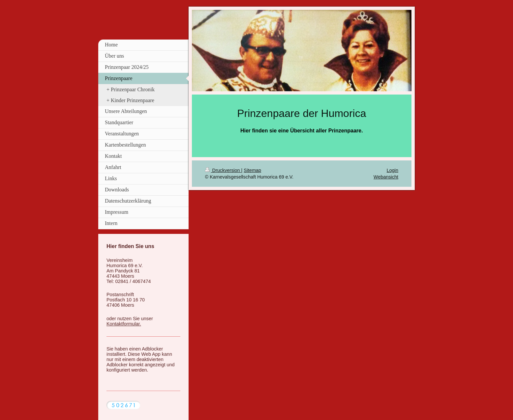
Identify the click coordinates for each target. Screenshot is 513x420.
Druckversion (223, 170)
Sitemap (252, 170)
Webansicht (386, 177)
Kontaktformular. (124, 324)
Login (392, 170)
